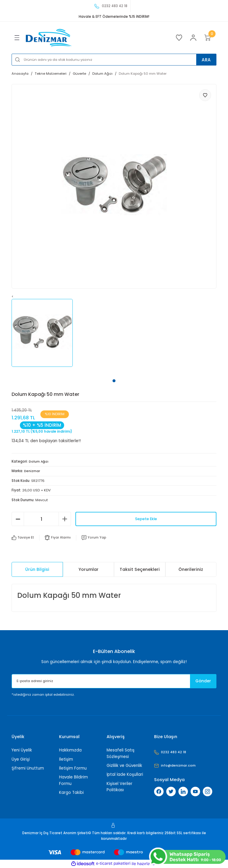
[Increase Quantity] (65, 519)
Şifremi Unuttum (28, 768)
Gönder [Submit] (200, 681)
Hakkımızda (70, 750)
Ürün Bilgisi (37, 569)
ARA (205, 59)
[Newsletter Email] (114, 681)
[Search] (114, 60)
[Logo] (49, 38)
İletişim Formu (73, 768)
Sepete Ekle (146, 519)
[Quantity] (41, 519)
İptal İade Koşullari (125, 774)
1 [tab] (114, 381)
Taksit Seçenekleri (140, 569)
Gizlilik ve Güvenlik (124, 766)
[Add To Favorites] (205, 95)
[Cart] (208, 38)
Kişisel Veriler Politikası (119, 787)
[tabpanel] (46, 333)
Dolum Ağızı (39, 461)
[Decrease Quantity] (18, 519)
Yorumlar (88, 569)
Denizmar (32, 471)
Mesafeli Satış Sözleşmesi (121, 753)
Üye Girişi (21, 759)
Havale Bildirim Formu (73, 780)
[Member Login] (193, 38)
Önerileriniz (191, 569)
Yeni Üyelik (22, 750)
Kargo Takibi (71, 793)
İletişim (66, 759)
